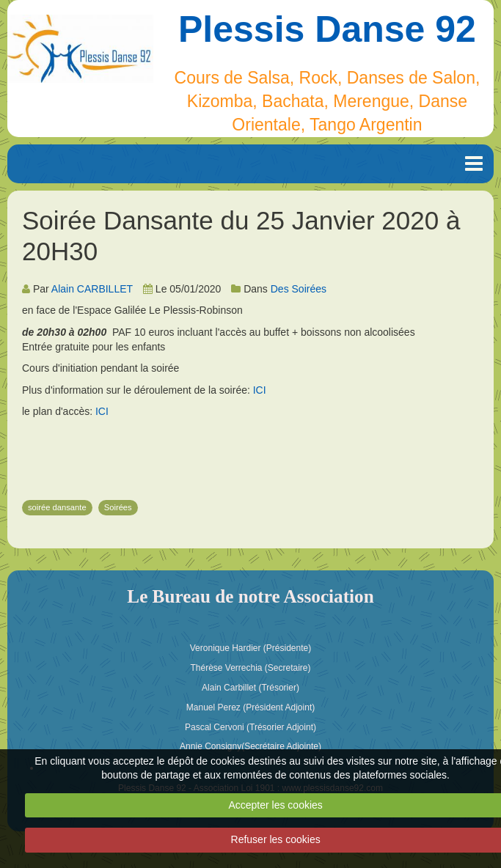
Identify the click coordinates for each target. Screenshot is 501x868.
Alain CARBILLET (92, 289)
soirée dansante (57, 507)
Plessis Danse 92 (327, 29)
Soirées (118, 507)
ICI (260, 390)
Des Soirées (299, 289)
